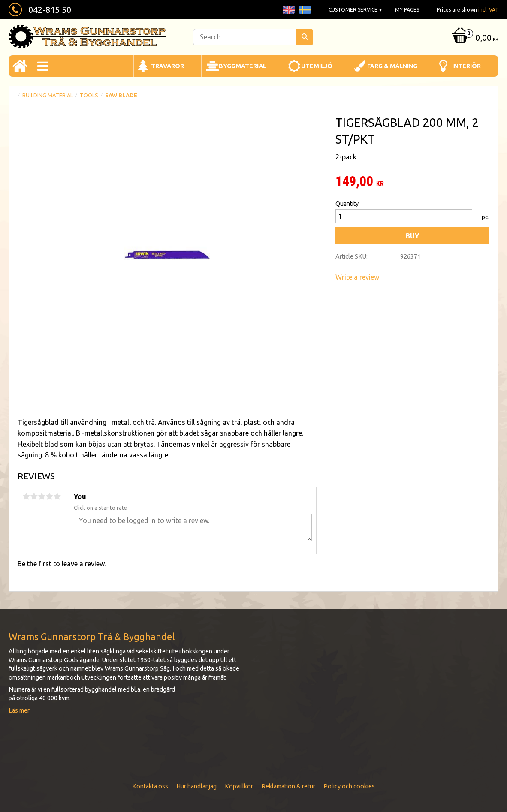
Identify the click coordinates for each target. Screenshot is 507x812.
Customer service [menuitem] (353, 10)
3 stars (42, 496)
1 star (26, 496)
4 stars (49, 496)
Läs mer (19, 710)
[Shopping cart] (474, 38)
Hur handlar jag (196, 786)
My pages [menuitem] (407, 10)
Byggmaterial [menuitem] (243, 66)
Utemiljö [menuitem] (317, 66)
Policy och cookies (349, 786)
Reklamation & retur (288, 786)
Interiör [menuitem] (466, 66)
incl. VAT (488, 10)
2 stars (34, 496)
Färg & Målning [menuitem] (392, 66)
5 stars (57, 496)
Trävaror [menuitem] (167, 66)
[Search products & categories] (253, 37)
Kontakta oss (150, 786)
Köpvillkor (239, 786)
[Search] (305, 37)
